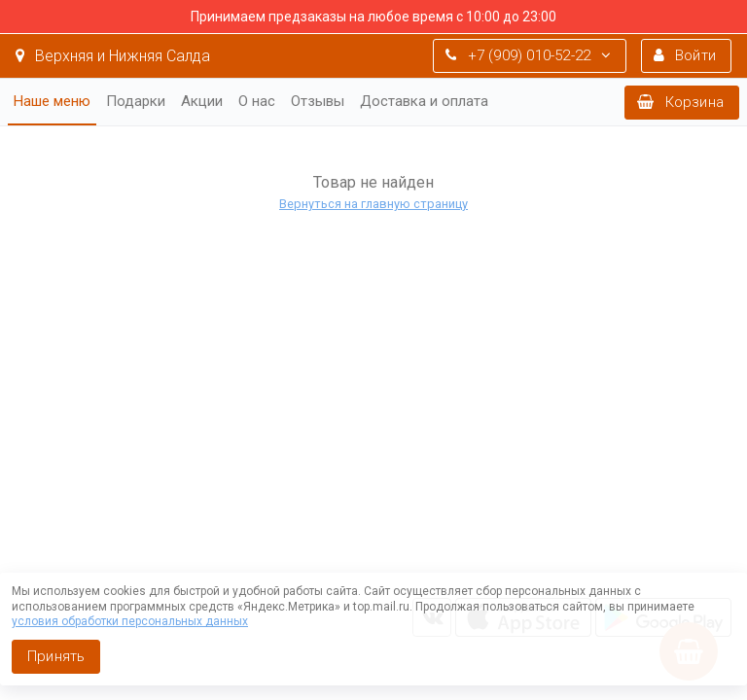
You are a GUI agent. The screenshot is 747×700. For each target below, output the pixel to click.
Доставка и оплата (424, 101)
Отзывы (318, 101)
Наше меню (52, 101)
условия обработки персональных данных (130, 621)
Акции (202, 101)
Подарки (136, 101)
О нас (257, 101)
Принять (56, 656)
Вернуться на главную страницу (373, 204)
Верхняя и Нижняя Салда (113, 56)
